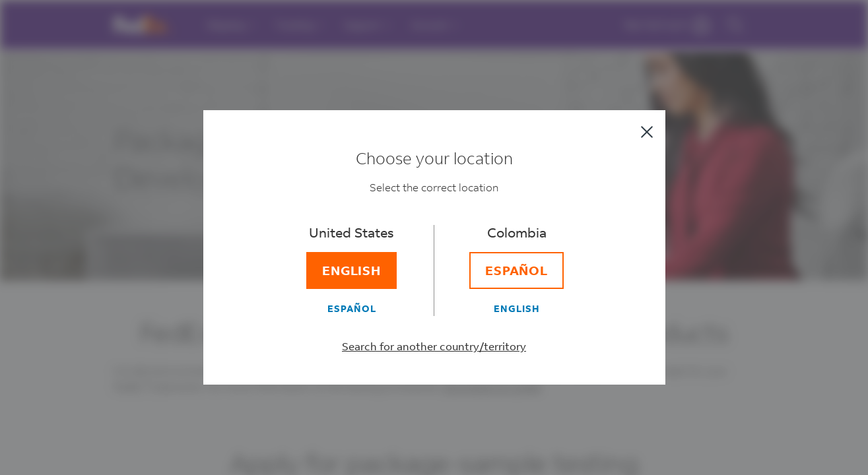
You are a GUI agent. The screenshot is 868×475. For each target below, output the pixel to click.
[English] (352, 270)
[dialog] (434, 237)
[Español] (352, 308)
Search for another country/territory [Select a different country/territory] (434, 346)
